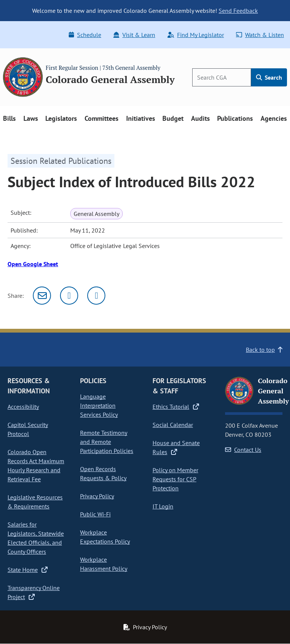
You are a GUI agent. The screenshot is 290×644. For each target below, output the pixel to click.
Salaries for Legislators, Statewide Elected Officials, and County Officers (36, 538)
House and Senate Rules (176, 447)
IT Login (163, 506)
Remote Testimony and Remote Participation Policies (107, 442)
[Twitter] (69, 296)
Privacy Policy (97, 496)
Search (269, 77)
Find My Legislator (196, 35)
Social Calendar (173, 425)
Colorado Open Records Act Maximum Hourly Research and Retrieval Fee (36, 465)
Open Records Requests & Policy (103, 473)
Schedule (85, 35)
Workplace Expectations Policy (105, 537)
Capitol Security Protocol (28, 429)
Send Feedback (238, 11)
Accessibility (23, 407)
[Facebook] (96, 296)
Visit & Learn (134, 35)
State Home (28, 570)
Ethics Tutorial (176, 407)
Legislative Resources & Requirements (35, 502)
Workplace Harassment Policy (104, 564)
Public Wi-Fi (95, 514)
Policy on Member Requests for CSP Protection (175, 479)
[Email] (42, 296)
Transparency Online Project (34, 592)
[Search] (222, 77)
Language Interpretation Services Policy (99, 405)
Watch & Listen (260, 35)
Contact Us (243, 450)
